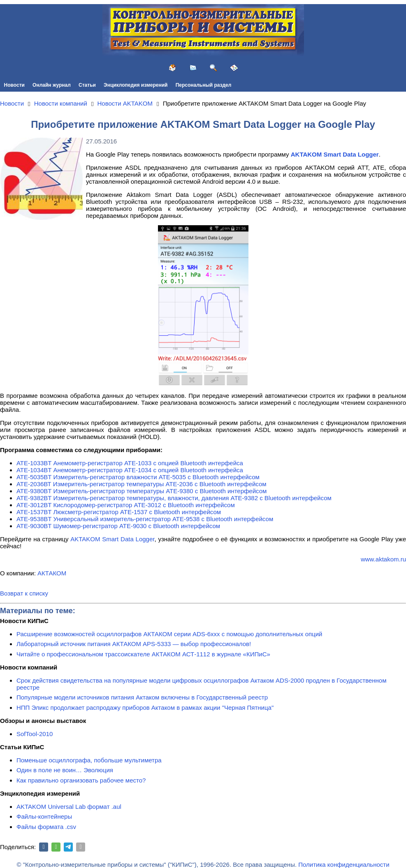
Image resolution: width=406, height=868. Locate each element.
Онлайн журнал (52, 85)
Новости (14, 85)
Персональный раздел (204, 85)
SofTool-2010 (35, 734)
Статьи (87, 85)
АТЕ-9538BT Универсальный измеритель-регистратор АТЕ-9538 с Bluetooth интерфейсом (145, 519)
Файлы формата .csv (46, 827)
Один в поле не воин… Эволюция (65, 770)
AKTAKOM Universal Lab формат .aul (69, 807)
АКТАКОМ (52, 573)
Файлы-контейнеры (44, 816)
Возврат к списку (24, 593)
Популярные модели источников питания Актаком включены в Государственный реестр (142, 697)
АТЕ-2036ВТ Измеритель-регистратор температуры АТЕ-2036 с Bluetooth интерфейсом (142, 484)
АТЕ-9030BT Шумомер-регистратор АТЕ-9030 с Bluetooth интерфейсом (118, 526)
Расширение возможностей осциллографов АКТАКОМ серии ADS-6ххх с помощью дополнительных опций (169, 634)
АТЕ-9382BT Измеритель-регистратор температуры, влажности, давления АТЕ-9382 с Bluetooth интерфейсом (174, 498)
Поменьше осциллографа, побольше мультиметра (89, 760)
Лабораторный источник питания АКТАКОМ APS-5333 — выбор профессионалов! (134, 644)
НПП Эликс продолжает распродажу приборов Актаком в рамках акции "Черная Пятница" (145, 708)
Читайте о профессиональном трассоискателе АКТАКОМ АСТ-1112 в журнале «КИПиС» (143, 654)
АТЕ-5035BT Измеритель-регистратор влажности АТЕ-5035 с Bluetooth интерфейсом (138, 477)
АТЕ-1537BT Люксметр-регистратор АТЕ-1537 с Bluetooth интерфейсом (119, 512)
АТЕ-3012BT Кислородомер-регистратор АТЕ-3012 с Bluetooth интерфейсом (126, 505)
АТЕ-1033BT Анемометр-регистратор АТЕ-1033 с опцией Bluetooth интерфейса (130, 463)
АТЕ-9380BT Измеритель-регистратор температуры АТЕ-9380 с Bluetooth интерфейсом (142, 491)
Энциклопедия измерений (136, 85)
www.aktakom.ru (383, 559)
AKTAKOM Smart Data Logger (112, 539)
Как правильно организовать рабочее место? (81, 780)
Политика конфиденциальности (344, 865)
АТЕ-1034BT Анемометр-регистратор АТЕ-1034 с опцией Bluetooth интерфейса (130, 470)
